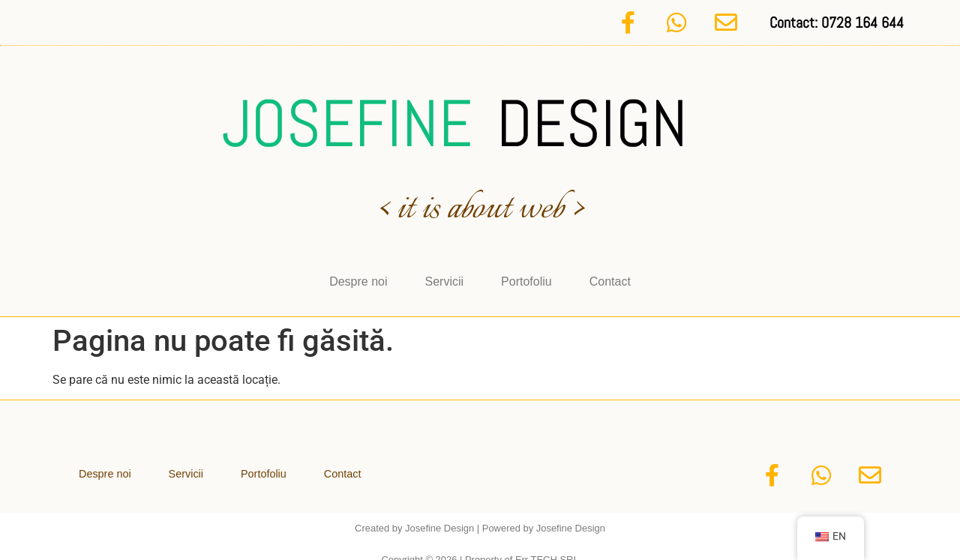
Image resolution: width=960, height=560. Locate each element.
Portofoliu (526, 273)
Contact (610, 273)
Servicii (445, 273)
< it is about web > (480, 202)
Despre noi (358, 273)
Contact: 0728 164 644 (837, 19)
